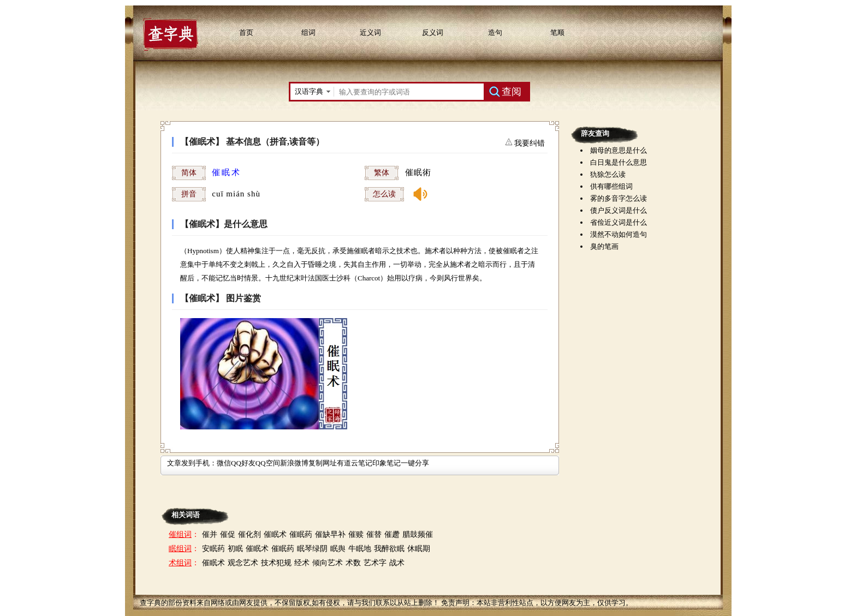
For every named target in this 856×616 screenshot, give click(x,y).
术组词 (180, 563)
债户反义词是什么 (619, 210)
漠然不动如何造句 (619, 234)
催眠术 (275, 534)
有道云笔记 (355, 463)
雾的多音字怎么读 (619, 198)
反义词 (433, 32)
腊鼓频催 (418, 534)
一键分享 (415, 463)
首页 (246, 32)
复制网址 (323, 463)
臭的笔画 (604, 246)
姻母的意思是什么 (619, 150)
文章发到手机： (192, 463)
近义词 (370, 32)
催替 (374, 534)
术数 (353, 563)
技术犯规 (276, 563)
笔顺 (557, 32)
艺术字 (375, 563)
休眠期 (419, 549)
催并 (210, 534)
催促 (228, 534)
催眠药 (301, 534)
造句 (495, 32)
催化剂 (249, 534)
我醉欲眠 (389, 549)
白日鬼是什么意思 (619, 162)
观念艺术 (243, 563)
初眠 (235, 549)
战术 (397, 563)
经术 (302, 563)
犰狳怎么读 (608, 174)
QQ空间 (268, 463)
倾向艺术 (328, 563)
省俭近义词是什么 (619, 222)
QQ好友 (243, 463)
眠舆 (338, 549)
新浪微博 (294, 463)
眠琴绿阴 (312, 549)
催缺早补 (330, 534)
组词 (308, 32)
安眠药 (213, 549)
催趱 (392, 534)
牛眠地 (360, 549)
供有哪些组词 (611, 186)
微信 (224, 463)
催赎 (356, 534)
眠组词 (180, 549)
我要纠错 (529, 143)
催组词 (180, 534)
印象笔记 (387, 463)
